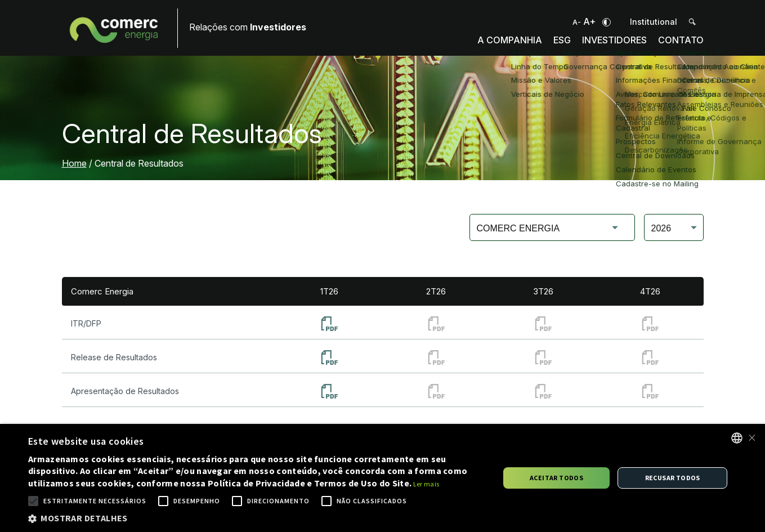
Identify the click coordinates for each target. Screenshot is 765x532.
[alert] (382, 478)
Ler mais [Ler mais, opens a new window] (426, 484)
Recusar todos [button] (673, 478)
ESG (556, 46)
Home (74, 163)
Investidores (611, 46)
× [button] (752, 438)
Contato (680, 46)
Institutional (654, 22)
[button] (257, 518)
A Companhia (501, 46)
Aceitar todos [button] (556, 478)
